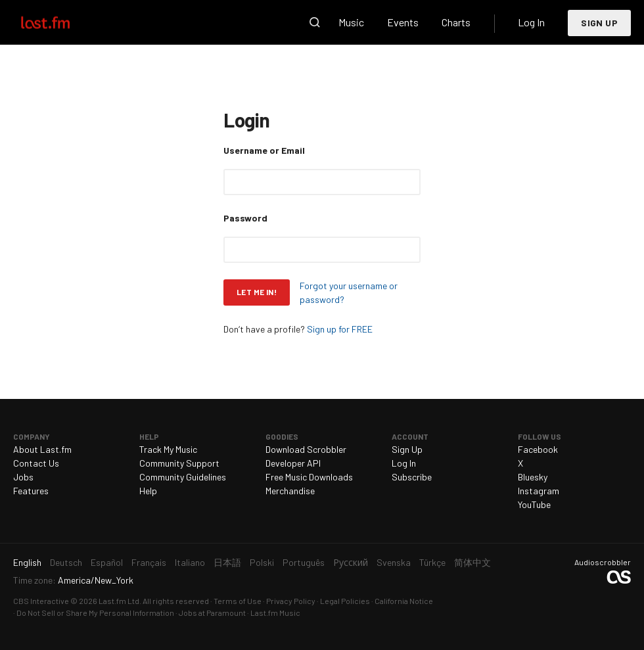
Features (31, 491)
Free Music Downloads (309, 477)
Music (351, 22)
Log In (531, 22)
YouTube (534, 504)
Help (148, 491)
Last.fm (60, 22)
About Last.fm (42, 449)
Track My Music (168, 449)
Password (245, 218)
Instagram (539, 491)
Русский (351, 562)
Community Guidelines (183, 477)
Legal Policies (345, 601)
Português (304, 562)
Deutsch (66, 562)
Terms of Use (238, 601)
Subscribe (412, 477)
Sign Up (599, 23)
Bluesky (533, 477)
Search (315, 22)
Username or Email (264, 150)
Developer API (293, 463)
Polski (262, 562)
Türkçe (432, 562)
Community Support (179, 463)
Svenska (394, 562)
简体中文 (472, 562)
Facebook (538, 449)
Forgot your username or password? (349, 292)
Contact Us (36, 463)
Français (149, 562)
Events (403, 22)
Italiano (190, 562)
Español (107, 562)
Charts (456, 22)
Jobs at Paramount (212, 613)
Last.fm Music (275, 613)
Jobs (23, 477)
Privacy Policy (291, 601)
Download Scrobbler (306, 449)
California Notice (404, 601)
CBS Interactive (41, 601)
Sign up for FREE (340, 329)
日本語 (227, 562)
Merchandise (290, 491)
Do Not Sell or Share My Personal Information (95, 613)
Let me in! (257, 292)
